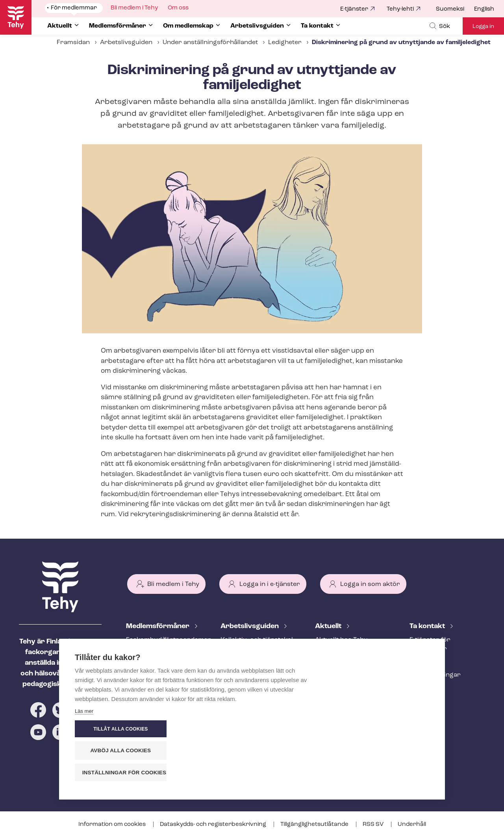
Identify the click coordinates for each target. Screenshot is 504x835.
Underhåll (412, 825)
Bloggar (327, 666)
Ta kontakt (428, 626)
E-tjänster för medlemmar (430, 644)
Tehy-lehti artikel (340, 679)
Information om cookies (113, 825)
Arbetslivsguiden (126, 43)
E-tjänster (354, 9)
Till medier (425, 688)
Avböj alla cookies (382, 751)
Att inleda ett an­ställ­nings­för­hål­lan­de (251, 667)
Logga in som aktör (370, 584)
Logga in (483, 27)
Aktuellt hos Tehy (341, 640)
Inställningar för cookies (386, 773)
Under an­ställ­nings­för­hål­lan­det (210, 43)
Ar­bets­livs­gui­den (250, 626)
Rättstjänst (143, 675)
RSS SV (374, 825)
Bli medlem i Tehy (173, 584)
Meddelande (334, 653)
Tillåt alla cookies (382, 729)
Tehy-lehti (400, 9)
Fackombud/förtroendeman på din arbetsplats (164, 644)
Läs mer (84, 775)
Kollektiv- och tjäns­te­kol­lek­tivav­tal (258, 644)
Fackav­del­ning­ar (435, 675)
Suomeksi (450, 9)
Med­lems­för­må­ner (158, 626)
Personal (423, 662)
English (484, 9)
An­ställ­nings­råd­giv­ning (162, 662)
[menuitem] (455, 9)
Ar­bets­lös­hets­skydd (157, 688)
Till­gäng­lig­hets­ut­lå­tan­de (315, 825)
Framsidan (73, 43)
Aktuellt (329, 626)
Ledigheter (285, 43)
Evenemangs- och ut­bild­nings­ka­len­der (352, 696)
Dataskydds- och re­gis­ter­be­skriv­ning (214, 825)
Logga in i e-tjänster (270, 584)
